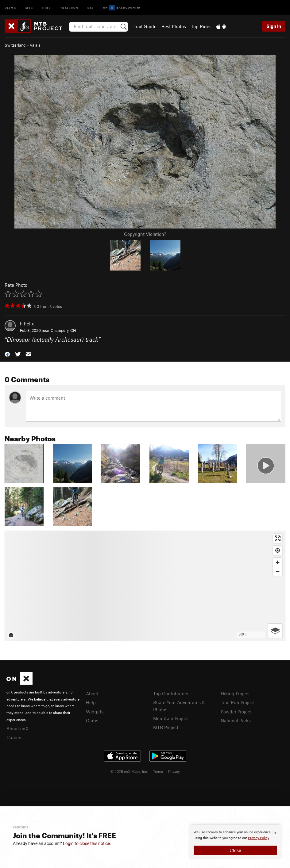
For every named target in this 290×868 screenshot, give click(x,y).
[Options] (275, 631)
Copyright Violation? (145, 234)
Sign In (274, 26)
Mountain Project (171, 718)
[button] (7, 354)
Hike (47, 8)
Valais (35, 45)
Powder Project (236, 712)
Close (235, 850)
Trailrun (69, 8)
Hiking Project (235, 693)
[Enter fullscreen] (278, 538)
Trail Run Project (238, 702)
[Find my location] (278, 550)
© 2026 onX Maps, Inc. (129, 771)
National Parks (236, 720)
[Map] (145, 586)
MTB (29, 8)
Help (91, 702)
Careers (14, 737)
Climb (10, 8)
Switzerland (15, 45)
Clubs (92, 720)
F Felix (27, 324)
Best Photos (174, 26)
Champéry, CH (63, 330)
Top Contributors (171, 693)
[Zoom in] (278, 562)
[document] (235, 842)
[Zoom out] (278, 571)
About (92, 693)
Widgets (95, 712)
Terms (158, 771)
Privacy (174, 771)
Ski (91, 8)
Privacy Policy (259, 838)
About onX (17, 728)
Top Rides (201, 26)
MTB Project (166, 727)
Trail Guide (145, 26)
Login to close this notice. (87, 843)
